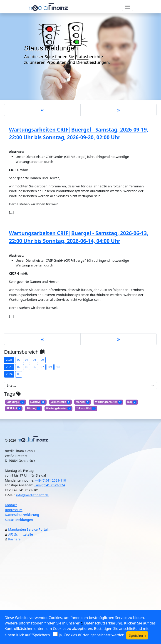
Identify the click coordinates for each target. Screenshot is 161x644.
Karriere (14, 539)
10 (58, 367)
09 (42, 360)
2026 (9, 360)
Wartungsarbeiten (108, 402)
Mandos (83, 402)
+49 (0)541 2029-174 (50, 485)
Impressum (14, 510)
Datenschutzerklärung (22, 515)
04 (27, 360)
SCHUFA (38, 402)
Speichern (137, 635)
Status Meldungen (19, 520)
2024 (9, 374)
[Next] (119, 110)
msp (132, 402)
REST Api (14, 408)
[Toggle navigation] (128, 7)
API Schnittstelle (21, 534)
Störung (33, 408)
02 (19, 360)
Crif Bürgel (16, 402)
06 (34, 360)
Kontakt (11, 505)
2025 (9, 367)
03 (27, 367)
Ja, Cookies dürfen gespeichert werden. (92, 635)
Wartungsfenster (58, 408)
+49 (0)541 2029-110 (50, 480)
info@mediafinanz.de (32, 495)
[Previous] (42, 110)
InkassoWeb (86, 408)
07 (42, 367)
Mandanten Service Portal (28, 529)
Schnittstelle (60, 402)
